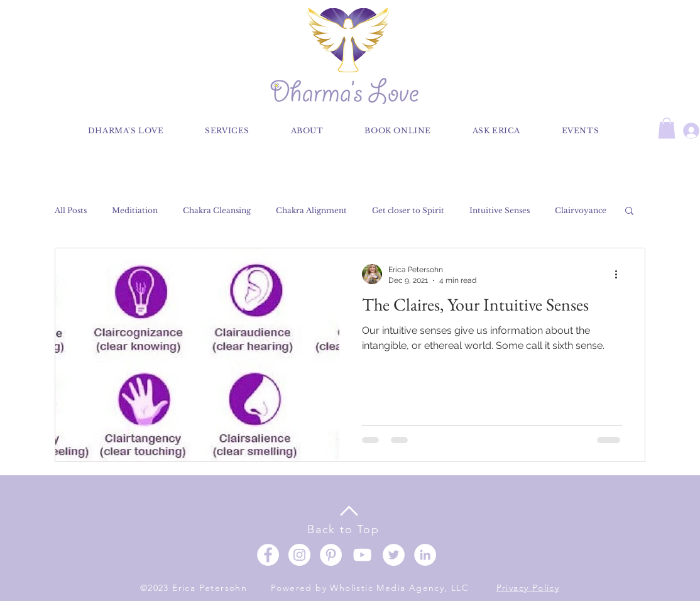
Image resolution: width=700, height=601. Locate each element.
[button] (667, 128)
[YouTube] (362, 555)
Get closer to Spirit (408, 210)
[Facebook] (268, 555)
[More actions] (620, 274)
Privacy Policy (528, 588)
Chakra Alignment (311, 210)
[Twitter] (394, 555)
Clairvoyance (581, 210)
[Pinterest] (331, 555)
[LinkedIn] (425, 555)
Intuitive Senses (500, 210)
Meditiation (135, 210)
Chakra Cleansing (217, 210)
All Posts (71, 210)
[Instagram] (299, 555)
